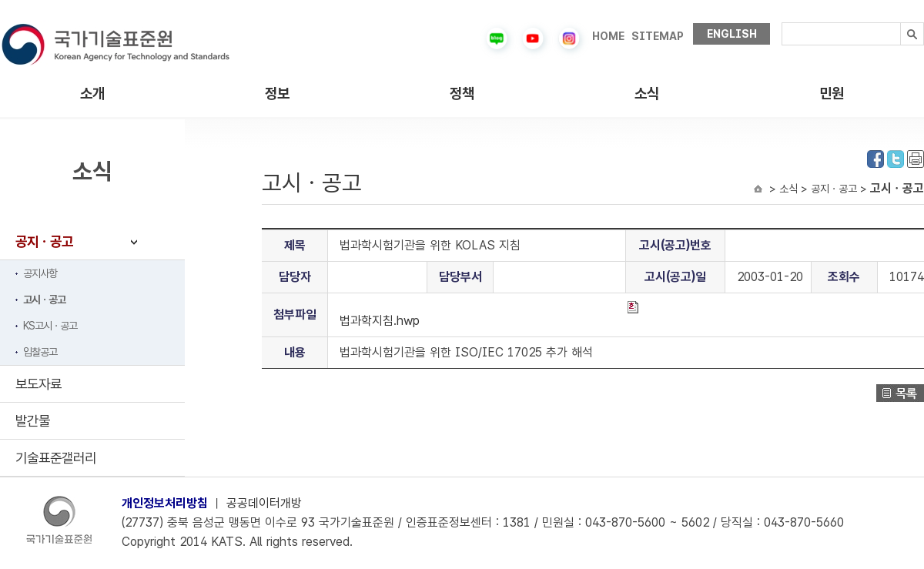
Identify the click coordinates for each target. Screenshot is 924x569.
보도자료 (38, 384)
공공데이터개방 (264, 503)
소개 (92, 94)
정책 (462, 94)
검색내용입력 (782, 23)
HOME (608, 36)
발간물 (33, 421)
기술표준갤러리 (56, 458)
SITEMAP (658, 36)
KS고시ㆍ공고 (50, 326)
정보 (277, 94)
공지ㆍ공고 (44, 241)
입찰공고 (40, 352)
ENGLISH (732, 34)
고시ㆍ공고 (44, 300)
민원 (832, 94)
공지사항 (40, 273)
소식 (647, 94)
